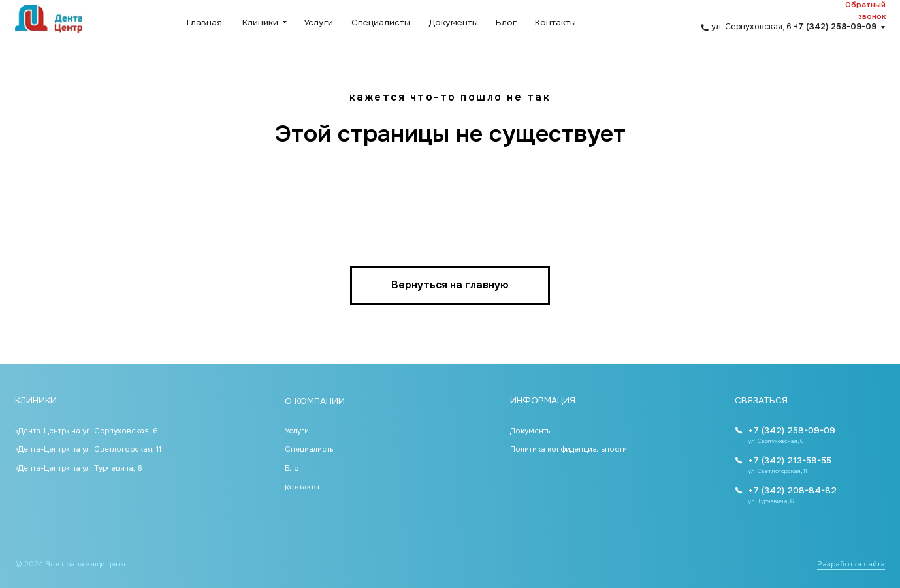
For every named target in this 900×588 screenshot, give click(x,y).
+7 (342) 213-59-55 (790, 460)
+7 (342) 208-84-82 (793, 490)
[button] (851, 11)
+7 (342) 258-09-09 (792, 430)
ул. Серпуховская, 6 (794, 27)
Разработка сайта (851, 564)
